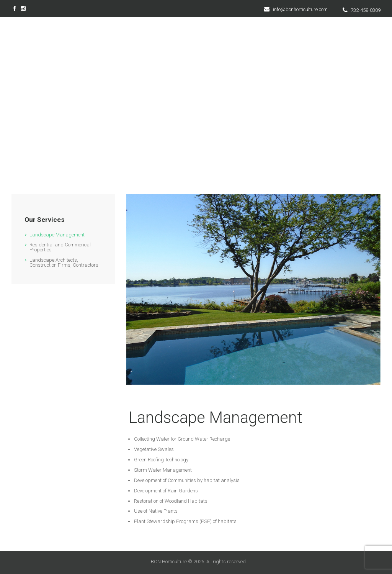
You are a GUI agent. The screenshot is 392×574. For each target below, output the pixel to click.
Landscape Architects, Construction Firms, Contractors (64, 262)
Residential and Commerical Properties (60, 247)
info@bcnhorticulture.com (300, 9)
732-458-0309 (366, 10)
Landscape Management (57, 235)
